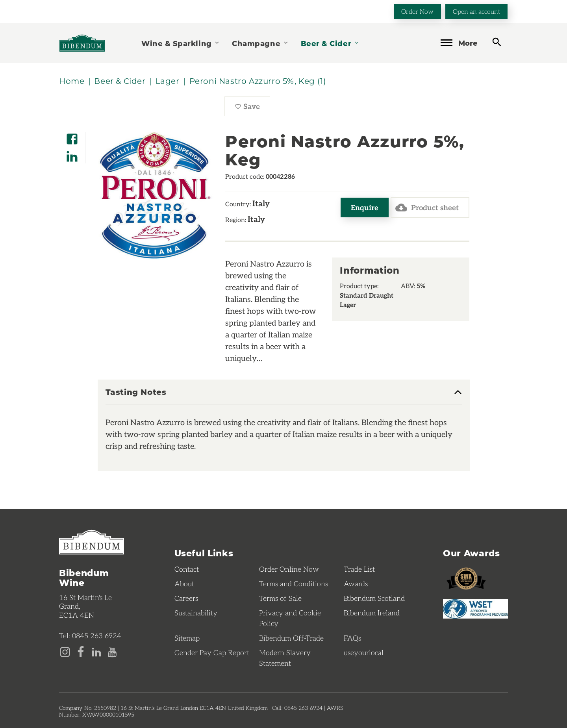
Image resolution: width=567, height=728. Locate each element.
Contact (187, 569)
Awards (356, 584)
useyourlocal (364, 652)
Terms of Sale (280, 598)
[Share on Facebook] (72, 136)
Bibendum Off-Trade (291, 638)
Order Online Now (289, 569)
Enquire (365, 207)
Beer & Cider (330, 43)
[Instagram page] (65, 651)
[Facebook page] (81, 651)
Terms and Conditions (294, 584)
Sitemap (187, 638)
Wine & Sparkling (181, 43)
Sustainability (196, 613)
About (184, 584)
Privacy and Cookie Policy (290, 618)
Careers (186, 598)
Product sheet (427, 207)
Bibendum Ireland (372, 613)
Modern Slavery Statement (285, 658)
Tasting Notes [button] (136, 392)
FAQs (352, 638)
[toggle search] (497, 42)
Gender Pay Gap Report (212, 652)
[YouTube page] (112, 651)
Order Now (417, 11)
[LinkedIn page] (96, 651)
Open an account (476, 11)
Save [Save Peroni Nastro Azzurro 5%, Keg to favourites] (252, 108)
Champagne (260, 43)
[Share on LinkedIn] (72, 154)
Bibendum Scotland (374, 598)
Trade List (359, 569)
